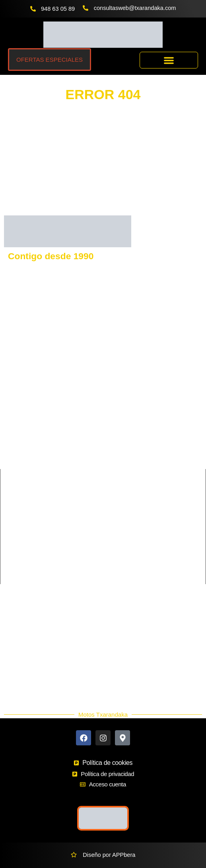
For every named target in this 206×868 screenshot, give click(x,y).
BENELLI (115, 412)
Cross (12, 531)
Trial (109, 571)
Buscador (21, 641)
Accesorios (23, 661)
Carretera (17, 517)
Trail (10, 571)
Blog (15, 689)
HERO (111, 466)
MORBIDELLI (120, 453)
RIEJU (12, 439)
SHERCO (16, 453)
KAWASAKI (19, 412)
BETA (110, 439)
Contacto (20, 622)
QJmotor (15, 466)
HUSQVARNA (121, 385)
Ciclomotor (117, 517)
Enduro (14, 544)
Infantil (112, 544)
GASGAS (16, 399)
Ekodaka (20, 651)
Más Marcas (24, 632)
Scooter (14, 558)
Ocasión (19, 680)
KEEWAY (16, 426)
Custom (113, 531)
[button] (169, 60)
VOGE (111, 399)
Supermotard (120, 558)
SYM (109, 426)
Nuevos (18, 670)
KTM (10, 385)
